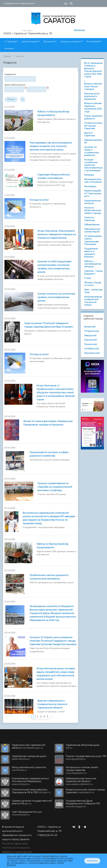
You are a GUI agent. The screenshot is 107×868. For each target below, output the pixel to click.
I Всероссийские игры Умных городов (93, 85)
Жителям (79, 30)
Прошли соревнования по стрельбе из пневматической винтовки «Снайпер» (55, 487)
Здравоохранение (93, 141)
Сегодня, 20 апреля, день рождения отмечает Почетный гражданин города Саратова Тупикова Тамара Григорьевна (53, 641)
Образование (92, 225)
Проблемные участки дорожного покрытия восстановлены (49, 577)
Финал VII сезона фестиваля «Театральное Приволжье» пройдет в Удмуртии (48, 423)
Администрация (30, 42)
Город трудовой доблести (93, 117)
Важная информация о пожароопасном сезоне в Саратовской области (52, 704)
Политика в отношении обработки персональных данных (17, 852)
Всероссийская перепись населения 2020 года (93, 107)
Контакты (9, 48)
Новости (20, 56)
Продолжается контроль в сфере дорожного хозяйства (49, 454)
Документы (49, 42)
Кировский (90, 340)
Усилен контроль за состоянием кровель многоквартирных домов (56, 297)
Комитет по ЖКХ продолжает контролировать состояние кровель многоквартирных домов (54, 267)
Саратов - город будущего (93, 272)
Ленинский (90, 344)
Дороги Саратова (89, 134)
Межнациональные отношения (93, 181)
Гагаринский (91, 331)
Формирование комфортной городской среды (93, 301)
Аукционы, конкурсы (71, 42)
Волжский (90, 327)
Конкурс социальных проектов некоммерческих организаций (93, 165)
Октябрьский (91, 349)
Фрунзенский (92, 353)
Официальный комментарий (92, 230)
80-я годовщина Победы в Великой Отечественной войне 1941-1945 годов (93, 70)
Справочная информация (19, 3)
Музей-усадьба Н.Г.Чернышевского (93, 193)
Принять (92, 861)
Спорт (88, 278)
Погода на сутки (39, 200)
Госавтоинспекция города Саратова (93, 126)
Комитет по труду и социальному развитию (91, 151)
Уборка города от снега (93, 284)
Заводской (90, 335)
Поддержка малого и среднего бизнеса (91, 253)
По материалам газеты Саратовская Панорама (93, 240)
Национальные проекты (93, 202)
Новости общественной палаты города (93, 210)
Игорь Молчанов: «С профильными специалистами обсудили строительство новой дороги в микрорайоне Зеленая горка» (56, 393)
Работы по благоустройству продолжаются (53, 113)
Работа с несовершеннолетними (93, 264)
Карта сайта (21, 844)
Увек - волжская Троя (93, 291)
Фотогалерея (93, 42)
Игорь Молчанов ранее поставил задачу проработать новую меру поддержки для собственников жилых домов (56, 674)
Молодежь (90, 186)
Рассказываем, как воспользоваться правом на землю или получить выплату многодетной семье (51, 146)
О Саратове (10, 42)
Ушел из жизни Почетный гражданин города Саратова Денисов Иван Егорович (49, 325)
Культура (89, 175)
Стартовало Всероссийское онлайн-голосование (54, 176)
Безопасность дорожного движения (92, 96)
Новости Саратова (89, 219)
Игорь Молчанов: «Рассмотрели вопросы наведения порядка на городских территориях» (57, 234)
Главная (7, 56)
